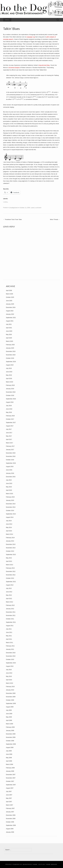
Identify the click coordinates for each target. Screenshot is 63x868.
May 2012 (9, 595)
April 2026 (9, 290)
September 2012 (11, 582)
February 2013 (10, 568)
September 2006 (11, 825)
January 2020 (10, 348)
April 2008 (9, 761)
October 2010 (10, 659)
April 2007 (9, 802)
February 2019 (10, 385)
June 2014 (9, 524)
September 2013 (11, 554)
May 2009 (9, 717)
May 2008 (9, 758)
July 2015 (9, 480)
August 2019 (10, 365)
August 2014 (10, 517)
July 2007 (9, 791)
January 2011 (10, 649)
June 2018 (9, 409)
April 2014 (9, 531)
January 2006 (10, 832)
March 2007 (10, 805)
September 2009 (11, 703)
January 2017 (10, 450)
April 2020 (9, 338)
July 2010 (9, 670)
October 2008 (10, 741)
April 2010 (9, 680)
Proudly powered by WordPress (19, 864)
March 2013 (10, 565)
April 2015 (9, 490)
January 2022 (10, 314)
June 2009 (9, 714)
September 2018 (11, 399)
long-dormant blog (44, 65)
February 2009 (10, 727)
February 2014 (10, 538)
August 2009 (10, 707)
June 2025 (9, 301)
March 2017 (10, 443)
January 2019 (10, 389)
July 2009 (9, 710)
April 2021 (9, 328)
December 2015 (11, 477)
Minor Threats (55, 219)
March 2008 (10, 764)
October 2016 (10, 460)
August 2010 (10, 666)
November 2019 (11, 355)
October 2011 (10, 619)
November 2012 (11, 575)
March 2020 (10, 341)
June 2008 (9, 754)
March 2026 (10, 294)
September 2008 (11, 744)
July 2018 (9, 406)
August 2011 (10, 626)
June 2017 (9, 433)
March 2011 (10, 642)
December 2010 (11, 653)
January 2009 (10, 730)
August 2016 (10, 466)
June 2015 (9, 483)
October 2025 (10, 297)
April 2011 (9, 639)
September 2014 (11, 514)
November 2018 (11, 392)
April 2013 (9, 561)
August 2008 (10, 747)
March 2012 (10, 602)
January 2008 (10, 771)
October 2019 (10, 358)
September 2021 (11, 318)
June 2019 (9, 372)
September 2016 (11, 463)
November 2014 (11, 507)
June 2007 (9, 795)
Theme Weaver (51, 864)
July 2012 (9, 588)
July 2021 (9, 324)
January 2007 (10, 812)
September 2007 (11, 785)
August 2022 (10, 311)
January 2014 (10, 541)
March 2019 (10, 382)
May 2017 (9, 436)
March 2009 (10, 724)
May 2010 (9, 676)
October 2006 (10, 822)
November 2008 (11, 737)
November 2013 (11, 548)
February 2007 (10, 808)
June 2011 (9, 632)
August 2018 (10, 402)
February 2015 (10, 497)
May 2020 (9, 334)
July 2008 (9, 751)
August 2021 (10, 321)
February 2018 (10, 416)
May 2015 (9, 487)
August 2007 (10, 788)
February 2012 (10, 605)
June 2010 (9, 673)
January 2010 (10, 690)
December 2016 (11, 453)
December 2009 (11, 693)
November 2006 (11, 819)
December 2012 (11, 571)
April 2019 (9, 378)
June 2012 (9, 592)
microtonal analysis (14, 68)
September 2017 (11, 422)
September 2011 (11, 622)
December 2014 (11, 504)
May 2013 (9, 558)
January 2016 (10, 473)
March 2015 (10, 494)
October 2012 (10, 578)
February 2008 (10, 768)
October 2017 (10, 419)
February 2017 (10, 446)
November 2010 (11, 656)
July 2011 (9, 629)
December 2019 (11, 351)
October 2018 (10, 395)
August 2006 (10, 829)
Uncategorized (13, 208)
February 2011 (10, 646)
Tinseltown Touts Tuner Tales (12, 219)
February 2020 (10, 345)
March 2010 (10, 683)
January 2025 (10, 304)
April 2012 (9, 598)
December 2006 (11, 815)
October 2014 (10, 510)
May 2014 (9, 527)
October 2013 (10, 551)
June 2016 (9, 470)
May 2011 (9, 636)
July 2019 (9, 368)
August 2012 (10, 585)
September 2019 (11, 362)
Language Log (31, 37)
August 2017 (10, 426)
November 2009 (11, 697)
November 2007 (11, 778)
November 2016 (11, 456)
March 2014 (10, 534)
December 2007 (11, 775)
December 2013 (11, 544)
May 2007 (9, 798)
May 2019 (9, 375)
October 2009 (10, 700)
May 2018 (9, 412)
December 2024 (11, 307)
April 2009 (9, 720)
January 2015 (10, 500)
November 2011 (11, 615)
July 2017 (9, 429)
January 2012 (10, 609)
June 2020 (9, 331)
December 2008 (11, 734)
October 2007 (10, 781)
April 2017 (9, 439)
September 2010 (11, 663)
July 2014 (9, 521)
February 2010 (10, 686)
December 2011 (11, 612)
